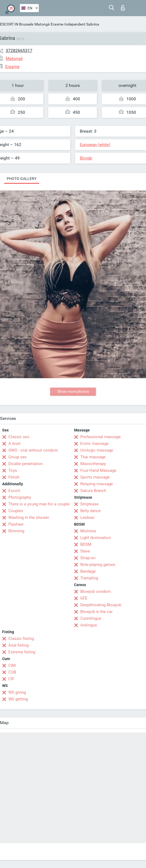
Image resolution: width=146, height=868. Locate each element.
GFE (84, 598)
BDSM (86, 544)
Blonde (86, 158)
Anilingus (89, 625)
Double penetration (25, 464)
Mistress (88, 531)
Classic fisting (21, 639)
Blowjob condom (95, 591)
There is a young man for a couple (39, 504)
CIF (11, 679)
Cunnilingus (91, 618)
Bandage (88, 571)
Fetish (14, 477)
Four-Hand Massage (98, 470)
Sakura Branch (93, 491)
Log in (123, 8)
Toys (13, 470)
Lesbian (87, 518)
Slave (85, 551)
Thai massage (93, 457)
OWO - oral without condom (33, 450)
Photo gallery (22, 179)
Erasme (57, 24)
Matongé (42, 24)
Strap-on (88, 558)
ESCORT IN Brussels (17, 24)
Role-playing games (98, 565)
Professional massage (100, 437)
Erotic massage (94, 444)
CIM (12, 665)
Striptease (89, 504)
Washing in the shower (29, 518)
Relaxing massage (97, 484)
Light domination (95, 538)
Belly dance (91, 511)
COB (12, 672)
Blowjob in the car (96, 612)
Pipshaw (16, 524)
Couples (16, 511)
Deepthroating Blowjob (101, 605)
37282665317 (19, 50)
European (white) (95, 145)
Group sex (17, 457)
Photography (20, 497)
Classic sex (19, 437)
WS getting (18, 699)
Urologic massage (97, 450)
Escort (14, 491)
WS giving (17, 692)
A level (14, 444)
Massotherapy (93, 464)
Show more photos (73, 391)
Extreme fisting (22, 652)
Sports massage (95, 477)
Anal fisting (18, 645)
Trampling (89, 578)
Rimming (16, 531)
